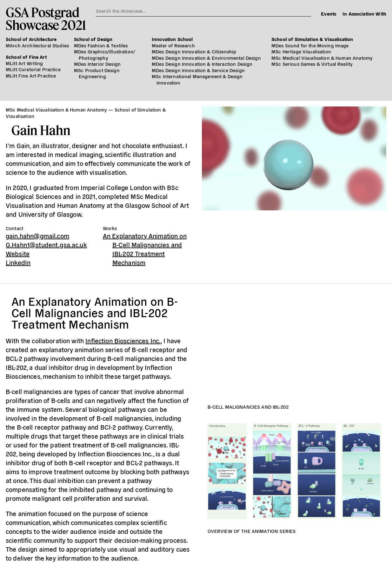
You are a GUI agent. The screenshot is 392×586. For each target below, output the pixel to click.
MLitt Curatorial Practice (33, 69)
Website (18, 253)
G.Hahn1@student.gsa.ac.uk (46, 245)
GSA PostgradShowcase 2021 (46, 18)
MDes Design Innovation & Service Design (198, 70)
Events (329, 14)
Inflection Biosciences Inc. (123, 341)
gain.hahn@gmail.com (37, 236)
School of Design (93, 39)
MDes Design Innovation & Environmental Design (206, 58)
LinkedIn (18, 262)
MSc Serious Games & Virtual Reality (312, 64)
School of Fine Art (26, 57)
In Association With (364, 14)
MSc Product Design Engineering (97, 73)
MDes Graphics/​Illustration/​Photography (105, 55)
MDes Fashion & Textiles (101, 45)
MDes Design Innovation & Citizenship (194, 51)
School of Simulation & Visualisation (312, 39)
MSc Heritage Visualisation (301, 51)
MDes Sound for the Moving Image (310, 45)
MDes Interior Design (97, 64)
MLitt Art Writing (24, 63)
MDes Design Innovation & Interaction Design (202, 64)
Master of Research (173, 45)
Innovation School (172, 39)
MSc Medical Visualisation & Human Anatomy (322, 58)
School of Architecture (31, 39)
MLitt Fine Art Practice (31, 75)
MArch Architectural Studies (37, 45)
